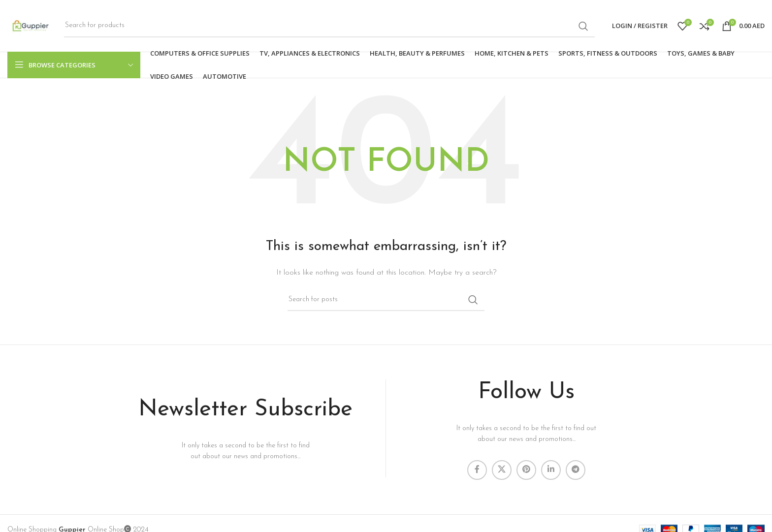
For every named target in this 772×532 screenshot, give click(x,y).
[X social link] (502, 470)
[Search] (329, 26)
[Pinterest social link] (526, 470)
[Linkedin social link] (551, 470)
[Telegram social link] (576, 470)
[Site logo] (31, 25)
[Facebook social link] (477, 470)
